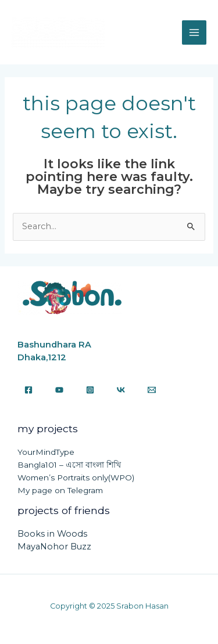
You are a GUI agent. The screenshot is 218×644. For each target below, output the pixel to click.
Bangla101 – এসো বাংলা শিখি (69, 465)
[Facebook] (28, 390)
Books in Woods (52, 534)
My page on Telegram (60, 490)
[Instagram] (90, 390)
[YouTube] (59, 390)
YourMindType (46, 452)
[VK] (121, 390)
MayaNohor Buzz (54, 547)
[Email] (152, 390)
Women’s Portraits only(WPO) (76, 477)
